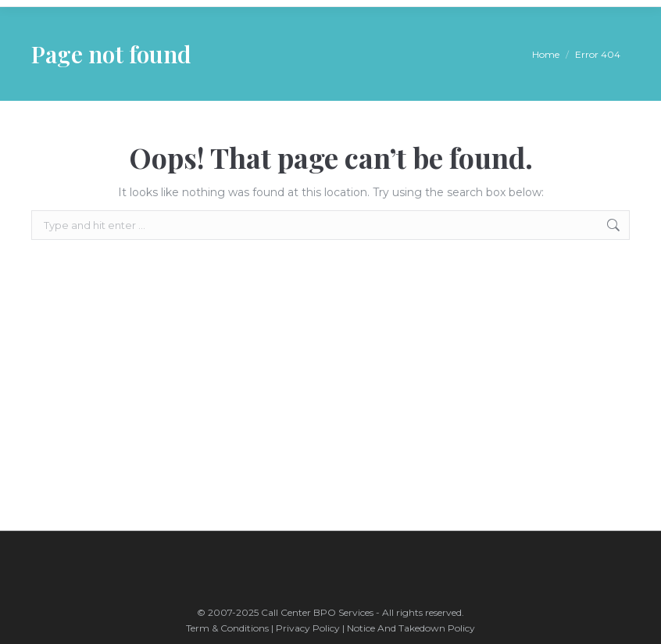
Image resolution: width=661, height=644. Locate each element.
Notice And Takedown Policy (411, 628)
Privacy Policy (308, 628)
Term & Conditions (229, 628)
